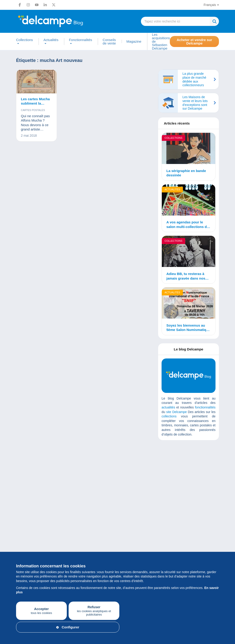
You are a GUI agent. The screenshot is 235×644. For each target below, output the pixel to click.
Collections (24, 40)
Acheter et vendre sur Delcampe (194, 42)
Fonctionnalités (80, 40)
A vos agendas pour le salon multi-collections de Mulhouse (187, 225)
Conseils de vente (109, 42)
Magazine (134, 41)
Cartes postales (33, 110)
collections (169, 416)
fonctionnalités (205, 407)
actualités (168, 407)
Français (210, 5)
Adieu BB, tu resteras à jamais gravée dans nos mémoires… (186, 276)
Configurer (68, 627)
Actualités (51, 40)
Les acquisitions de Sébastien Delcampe (161, 41)
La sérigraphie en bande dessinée (186, 173)
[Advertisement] (196, 477)
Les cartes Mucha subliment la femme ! (35, 101)
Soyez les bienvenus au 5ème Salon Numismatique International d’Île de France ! (188, 328)
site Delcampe (176, 412)
